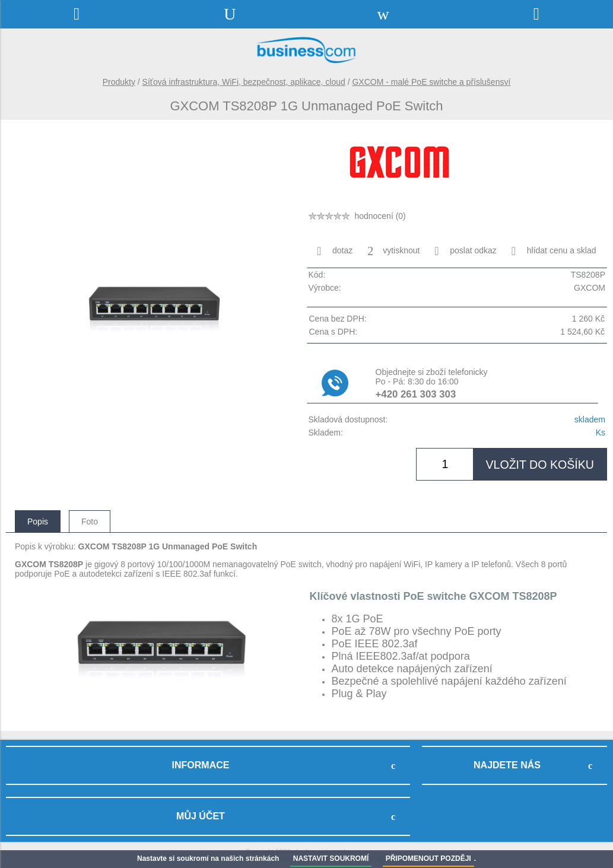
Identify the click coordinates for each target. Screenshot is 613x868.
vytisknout (393, 251)
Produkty (119, 82)
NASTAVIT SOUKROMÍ (331, 859)
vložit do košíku (540, 465)
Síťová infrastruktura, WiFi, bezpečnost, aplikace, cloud (244, 82)
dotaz (335, 251)
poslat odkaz (466, 251)
